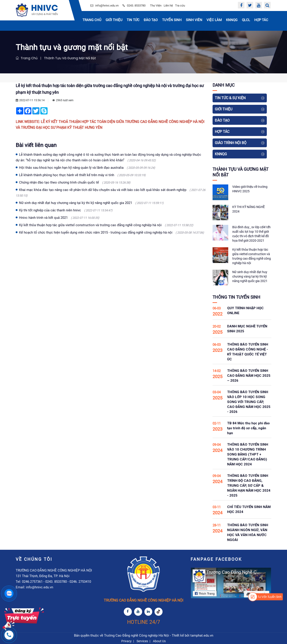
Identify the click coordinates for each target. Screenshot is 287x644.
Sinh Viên (194, 20)
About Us (159, 641)
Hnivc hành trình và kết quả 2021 (59, 218)
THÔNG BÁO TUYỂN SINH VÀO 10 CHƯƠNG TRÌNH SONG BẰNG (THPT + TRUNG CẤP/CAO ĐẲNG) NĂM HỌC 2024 (248, 454)
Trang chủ (92, 20)
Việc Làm (214, 20)
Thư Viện (156, 5)
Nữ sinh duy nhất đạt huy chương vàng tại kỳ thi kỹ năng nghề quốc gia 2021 (91, 203)
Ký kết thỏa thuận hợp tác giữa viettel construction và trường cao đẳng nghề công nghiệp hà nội (106, 225)
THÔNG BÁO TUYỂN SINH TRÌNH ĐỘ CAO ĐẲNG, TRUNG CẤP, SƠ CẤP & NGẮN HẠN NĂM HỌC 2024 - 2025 (249, 486)
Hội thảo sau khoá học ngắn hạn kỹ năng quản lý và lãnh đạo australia (87, 168)
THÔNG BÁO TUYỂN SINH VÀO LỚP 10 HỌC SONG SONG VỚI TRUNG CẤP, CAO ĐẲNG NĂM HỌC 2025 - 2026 (249, 402)
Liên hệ (168, 5)
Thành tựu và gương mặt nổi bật (69, 58)
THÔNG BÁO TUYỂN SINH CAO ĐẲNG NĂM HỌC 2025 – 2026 (249, 376)
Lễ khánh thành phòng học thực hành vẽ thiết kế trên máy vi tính (82, 175)
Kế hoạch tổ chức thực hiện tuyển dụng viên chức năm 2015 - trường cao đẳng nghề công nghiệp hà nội (112, 232)
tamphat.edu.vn (202, 635)
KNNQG (232, 20)
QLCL (246, 20)
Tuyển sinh (172, 20)
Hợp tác (261, 20)
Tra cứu (180, 5)
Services (142, 641)
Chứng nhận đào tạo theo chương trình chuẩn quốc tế (75, 182)
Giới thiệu (114, 20)
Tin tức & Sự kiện (230, 98)
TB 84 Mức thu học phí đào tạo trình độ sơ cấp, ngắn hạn (248, 428)
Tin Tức (133, 20)
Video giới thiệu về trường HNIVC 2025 (250, 189)
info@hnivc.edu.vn (107, 5)
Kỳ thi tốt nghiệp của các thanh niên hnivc (66, 210)
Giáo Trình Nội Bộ (231, 143)
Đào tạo (151, 20)
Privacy (126, 641)
